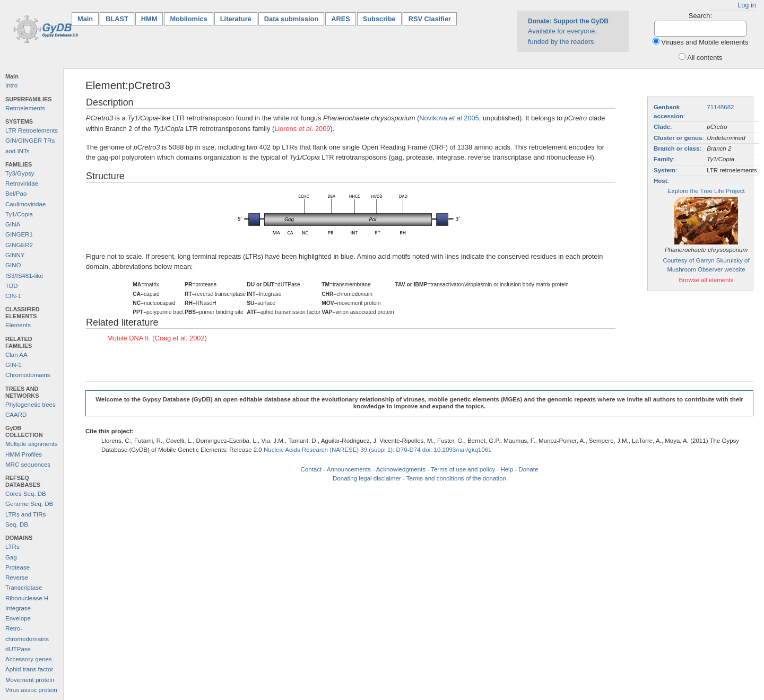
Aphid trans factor (29, 669)
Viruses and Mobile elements (705, 42)
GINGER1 (19, 234)
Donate (528, 469)
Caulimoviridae (25, 204)
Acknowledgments (401, 469)
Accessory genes (29, 659)
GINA (13, 224)
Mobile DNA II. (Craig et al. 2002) (157, 338)
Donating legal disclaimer (367, 478)
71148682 (720, 107)
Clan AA (16, 355)
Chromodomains (28, 375)
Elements (18, 325)
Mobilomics (188, 19)
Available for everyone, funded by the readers (568, 31)
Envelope (18, 618)
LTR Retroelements (32, 130)
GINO (13, 265)
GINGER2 (19, 245)
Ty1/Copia (19, 214)
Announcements (349, 469)
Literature (236, 19)
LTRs (12, 547)
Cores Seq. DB (26, 494)
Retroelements (25, 108)
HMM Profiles (24, 454)
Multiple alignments (32, 444)
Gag (11, 557)
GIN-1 (14, 365)
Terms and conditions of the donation (456, 478)
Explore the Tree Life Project (706, 191)
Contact (311, 469)
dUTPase (18, 649)
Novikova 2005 (449, 118)
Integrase (18, 608)
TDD (12, 286)
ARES (341, 19)
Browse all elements (706, 280)
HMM (149, 19)
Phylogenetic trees (31, 405)
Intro (11, 85)
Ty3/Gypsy (20, 173)
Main (88, 18)
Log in (747, 5)
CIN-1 (13, 296)
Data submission (291, 19)
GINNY (15, 255)
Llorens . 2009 (302, 129)
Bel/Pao (16, 194)
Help (507, 469)
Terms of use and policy (463, 469)
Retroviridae (22, 183)
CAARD (16, 415)
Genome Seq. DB (29, 504)
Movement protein (30, 680)
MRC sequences (28, 465)
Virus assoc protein (31, 690)
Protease (18, 567)
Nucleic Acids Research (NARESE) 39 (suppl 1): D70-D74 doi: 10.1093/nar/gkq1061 (378, 450)
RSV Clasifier (430, 19)
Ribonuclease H (27, 598)
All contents (705, 58)
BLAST (117, 19)
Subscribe (379, 19)
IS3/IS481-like (24, 276)
